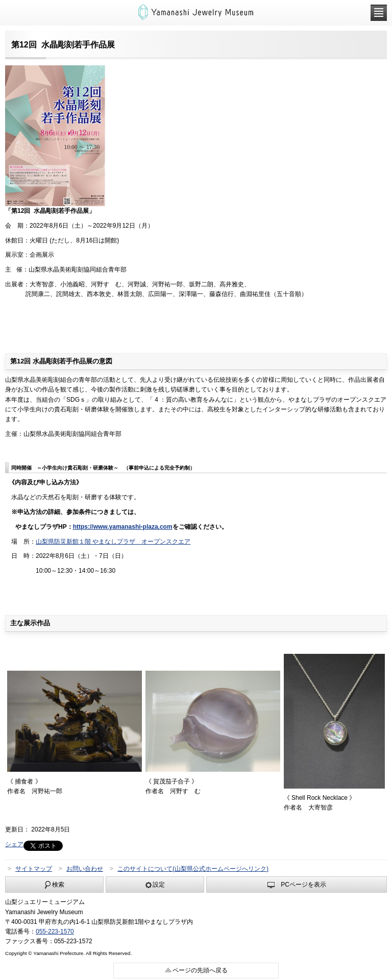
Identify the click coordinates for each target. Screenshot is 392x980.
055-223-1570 (55, 932)
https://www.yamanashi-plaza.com (123, 527)
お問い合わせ (85, 869)
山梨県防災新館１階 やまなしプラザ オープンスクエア (113, 542)
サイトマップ (34, 869)
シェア (14, 844)
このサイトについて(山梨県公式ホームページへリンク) (193, 869)
